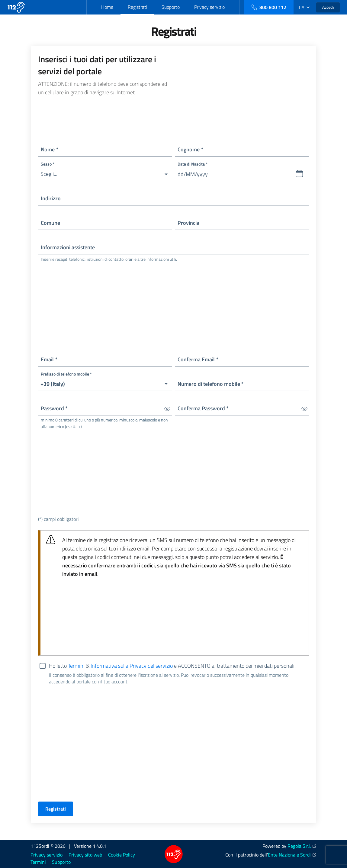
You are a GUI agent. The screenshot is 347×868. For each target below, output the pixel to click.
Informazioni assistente (68, 247)
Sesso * (48, 164)
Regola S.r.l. (299, 846)
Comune (50, 223)
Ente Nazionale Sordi (289, 855)
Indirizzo (51, 198)
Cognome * (190, 149)
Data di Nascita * (193, 164)
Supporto (171, 7)
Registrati (137, 7)
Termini (76, 666)
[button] (105, 174)
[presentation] (84, 785)
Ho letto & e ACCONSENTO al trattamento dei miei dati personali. (179, 666)
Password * (54, 408)
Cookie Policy (122, 855)
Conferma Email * (198, 359)
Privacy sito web (85, 855)
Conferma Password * (203, 408)
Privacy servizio (209, 7)
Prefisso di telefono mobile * (66, 374)
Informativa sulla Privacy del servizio (132, 666)
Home (107, 7)
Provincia (188, 223)
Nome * (50, 149)
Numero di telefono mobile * (211, 384)
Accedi (328, 7)
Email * (49, 359)
